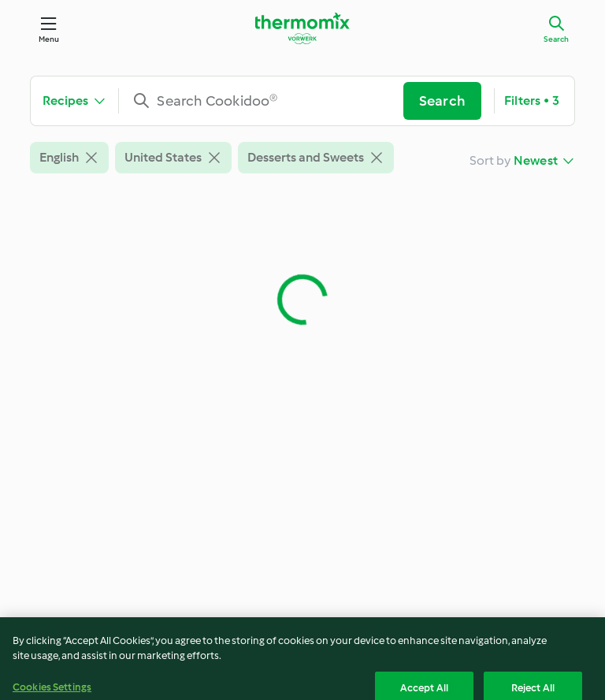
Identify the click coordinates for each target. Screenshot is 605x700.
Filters (532, 101)
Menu (49, 39)
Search (556, 39)
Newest (536, 160)
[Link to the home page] (302, 28)
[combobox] (267, 101)
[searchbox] (267, 101)
